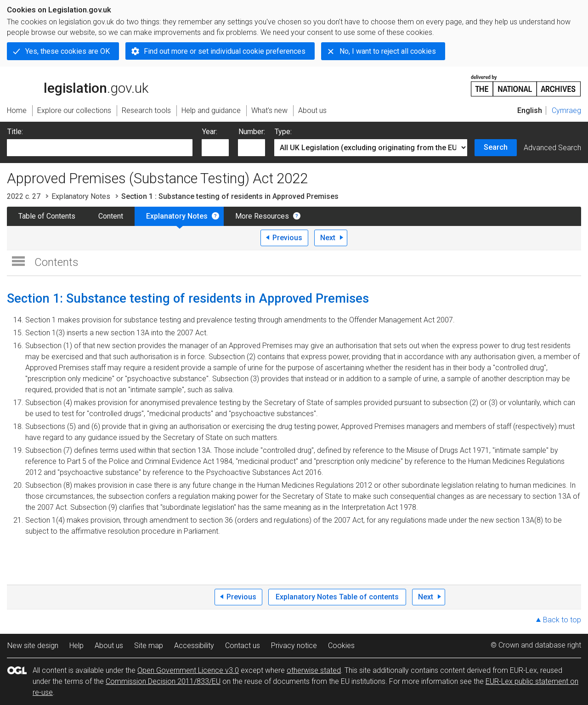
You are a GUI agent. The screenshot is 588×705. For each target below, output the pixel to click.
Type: (283, 132)
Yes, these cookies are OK (68, 51)
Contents (57, 262)
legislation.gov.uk (78, 85)
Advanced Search (552, 148)
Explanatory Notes (81, 196)
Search (496, 147)
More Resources (262, 216)
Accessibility (194, 646)
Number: (252, 132)
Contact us (243, 646)
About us (109, 646)
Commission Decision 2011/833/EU (163, 681)
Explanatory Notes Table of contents (337, 597)
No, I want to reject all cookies (388, 51)
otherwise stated (314, 670)
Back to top (562, 620)
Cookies (341, 646)
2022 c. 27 (24, 196)
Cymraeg (566, 110)
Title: (15, 132)
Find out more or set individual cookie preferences (225, 51)
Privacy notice (294, 646)
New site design (33, 646)
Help (76, 646)
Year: (210, 132)
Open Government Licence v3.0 (188, 670)
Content (111, 216)
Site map (149, 646)
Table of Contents (47, 216)
